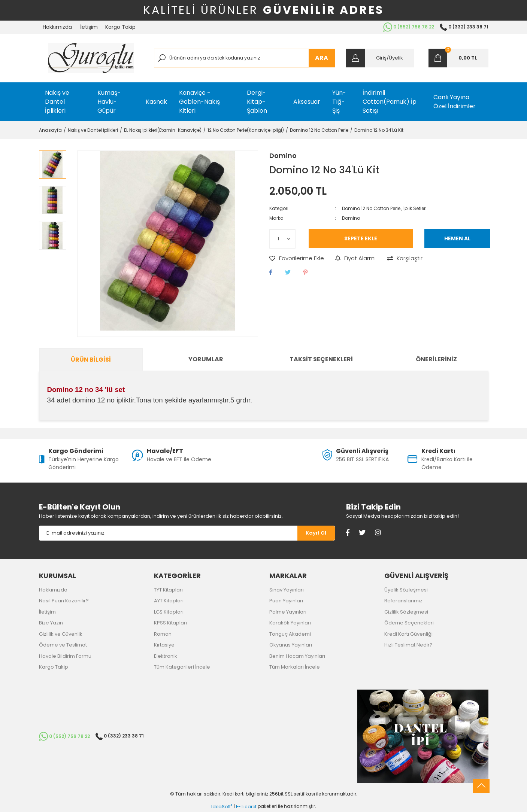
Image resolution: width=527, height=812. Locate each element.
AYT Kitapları (169, 601)
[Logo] (91, 58)
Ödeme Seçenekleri (409, 623)
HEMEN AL (457, 238)
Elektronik (166, 656)
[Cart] (458, 58)
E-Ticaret (246, 807)
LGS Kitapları (169, 612)
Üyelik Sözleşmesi (406, 590)
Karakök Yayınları (290, 623)
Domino (283, 156)
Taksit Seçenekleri (321, 359)
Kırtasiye (164, 645)
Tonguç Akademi (290, 634)
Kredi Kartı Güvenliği (408, 634)
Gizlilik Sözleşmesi (406, 612)
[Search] (244, 58)
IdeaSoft (222, 807)
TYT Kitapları (168, 590)
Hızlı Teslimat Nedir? (408, 645)
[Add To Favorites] (297, 258)
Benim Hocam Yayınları (297, 656)
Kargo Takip (120, 27)
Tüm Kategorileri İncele (182, 667)
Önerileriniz (436, 359)
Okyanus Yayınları (291, 645)
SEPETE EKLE (361, 238)
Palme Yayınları (288, 612)
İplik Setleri (415, 208)
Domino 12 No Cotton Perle (371, 208)
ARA (322, 58)
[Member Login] (380, 58)
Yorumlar (206, 359)
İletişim (89, 27)
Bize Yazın (51, 623)
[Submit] (316, 533)
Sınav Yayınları (287, 590)
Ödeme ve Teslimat (63, 645)
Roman (163, 634)
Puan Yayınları (286, 601)
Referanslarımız (403, 601)
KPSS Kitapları (170, 623)
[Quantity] (282, 239)
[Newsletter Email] (168, 533)
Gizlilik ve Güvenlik (61, 634)
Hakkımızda (57, 27)
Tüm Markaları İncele (295, 667)
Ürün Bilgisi (91, 360)
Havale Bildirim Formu (65, 656)
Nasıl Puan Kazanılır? (64, 601)
